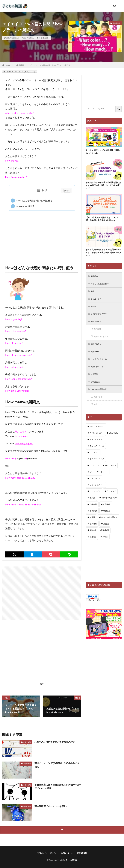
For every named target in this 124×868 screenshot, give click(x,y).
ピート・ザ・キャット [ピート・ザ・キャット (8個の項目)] (99, 479)
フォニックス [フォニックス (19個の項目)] (95, 486)
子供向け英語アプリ (100, 318)
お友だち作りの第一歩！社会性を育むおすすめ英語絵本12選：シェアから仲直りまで (104, 186)
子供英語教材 (97, 325)
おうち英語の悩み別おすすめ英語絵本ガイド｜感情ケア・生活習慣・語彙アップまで (104, 254)
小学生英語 (43, 38)
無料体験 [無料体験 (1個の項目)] (93, 531)
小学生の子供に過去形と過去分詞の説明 (56, 742)
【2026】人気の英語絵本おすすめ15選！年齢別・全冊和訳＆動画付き (103, 220)
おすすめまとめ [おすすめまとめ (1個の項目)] (96, 447)
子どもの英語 (71, 860)
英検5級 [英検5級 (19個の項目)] (93, 544)
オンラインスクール (100, 365)
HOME (8, 65)
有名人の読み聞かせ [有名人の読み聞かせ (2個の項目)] (110, 525)
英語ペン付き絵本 (102, 341)
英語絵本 (95, 279)
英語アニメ (99, 412)
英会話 (94, 310)
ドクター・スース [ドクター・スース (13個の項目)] (97, 466)
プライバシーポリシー (47, 853)
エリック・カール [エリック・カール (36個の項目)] (97, 453)
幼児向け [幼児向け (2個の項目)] (93, 518)
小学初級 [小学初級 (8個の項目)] (107, 512)
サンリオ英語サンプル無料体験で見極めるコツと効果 (104, 152)
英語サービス (97, 357)
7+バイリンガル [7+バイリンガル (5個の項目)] (96, 440)
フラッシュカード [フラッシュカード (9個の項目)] (97, 492)
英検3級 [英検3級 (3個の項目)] (93, 538)
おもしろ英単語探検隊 (101, 286)
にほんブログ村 (93, 607)
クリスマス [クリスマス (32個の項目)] (94, 460)
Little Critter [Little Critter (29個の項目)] (114, 440)
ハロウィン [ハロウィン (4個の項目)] (94, 473)
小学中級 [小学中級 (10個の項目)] (93, 512)
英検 (93, 294)
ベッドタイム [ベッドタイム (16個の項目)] (95, 499)
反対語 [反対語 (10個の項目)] (92, 505)
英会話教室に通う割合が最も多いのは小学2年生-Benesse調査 (57, 787)
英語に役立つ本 (98, 372)
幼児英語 (95, 380)
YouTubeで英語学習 (101, 396)
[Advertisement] (42, 235)
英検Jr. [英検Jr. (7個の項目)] (105, 544)
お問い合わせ (67, 853)
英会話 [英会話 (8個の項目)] (106, 531)
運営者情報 (82, 853)
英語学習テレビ (98, 349)
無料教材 (98, 333)
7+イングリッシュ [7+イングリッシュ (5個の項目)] (97, 434)
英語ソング (99, 404)
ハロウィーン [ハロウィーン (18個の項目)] (110, 473)
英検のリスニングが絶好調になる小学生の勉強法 (57, 765)
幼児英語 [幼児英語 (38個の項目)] (107, 518)
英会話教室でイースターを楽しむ (53, 806)
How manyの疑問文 (23, 206)
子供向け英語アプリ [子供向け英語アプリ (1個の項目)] (110, 505)
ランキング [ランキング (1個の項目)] (111, 499)
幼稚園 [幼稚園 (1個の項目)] (92, 525)
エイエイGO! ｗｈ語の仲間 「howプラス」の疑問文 (49, 65)
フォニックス (97, 302)
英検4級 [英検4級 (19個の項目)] (106, 538)
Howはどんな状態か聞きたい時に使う (32, 201)
